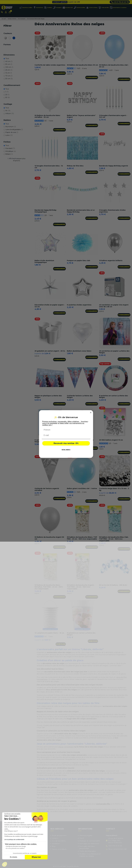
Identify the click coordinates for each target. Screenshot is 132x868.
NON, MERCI (66, 450)
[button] (5, 864)
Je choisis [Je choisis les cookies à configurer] (14, 857)
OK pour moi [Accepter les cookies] (36, 857)
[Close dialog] (91, 413)
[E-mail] (66, 435)
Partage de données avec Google (16, 846)
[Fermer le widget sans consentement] (12, 814)
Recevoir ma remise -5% (66, 443)
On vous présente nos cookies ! (15, 848)
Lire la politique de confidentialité (14, 840)
